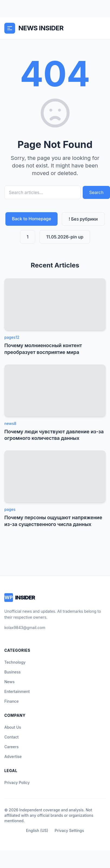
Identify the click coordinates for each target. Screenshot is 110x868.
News (9, 682)
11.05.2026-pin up (65, 237)
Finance (11, 701)
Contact (11, 737)
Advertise (13, 756)
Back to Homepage (31, 219)
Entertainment (17, 691)
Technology (15, 662)
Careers (11, 747)
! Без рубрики (83, 219)
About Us (13, 727)
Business (12, 672)
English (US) (37, 830)
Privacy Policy (17, 783)
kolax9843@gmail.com (25, 627)
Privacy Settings (69, 830)
